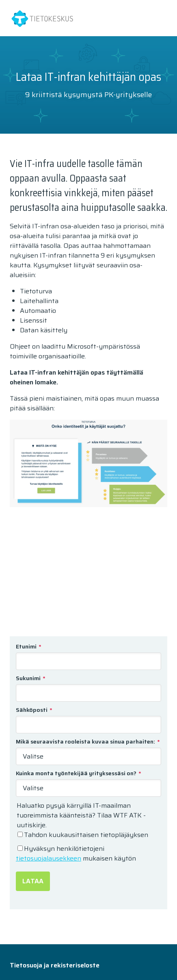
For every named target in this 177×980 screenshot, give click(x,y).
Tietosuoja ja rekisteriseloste (55, 965)
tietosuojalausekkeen (49, 858)
